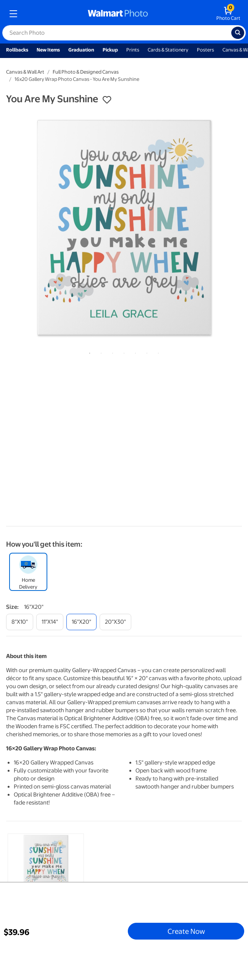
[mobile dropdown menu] (13, 14)
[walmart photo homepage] (118, 14)
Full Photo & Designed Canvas (86, 72)
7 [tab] (157, 352)
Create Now (186, 931)
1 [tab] (88, 352)
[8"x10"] (20, 622)
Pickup (110, 50)
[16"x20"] (81, 622)
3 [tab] (111, 352)
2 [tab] (100, 352)
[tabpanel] (124, 228)
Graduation (81, 50)
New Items (48, 50)
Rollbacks (17, 50)
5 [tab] (134, 352)
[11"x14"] (50, 622)
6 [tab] (145, 352)
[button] (107, 100)
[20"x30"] (115, 622)
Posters (205, 50)
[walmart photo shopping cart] (228, 14)
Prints (133, 50)
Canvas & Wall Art (25, 72)
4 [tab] (122, 352)
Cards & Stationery (168, 50)
